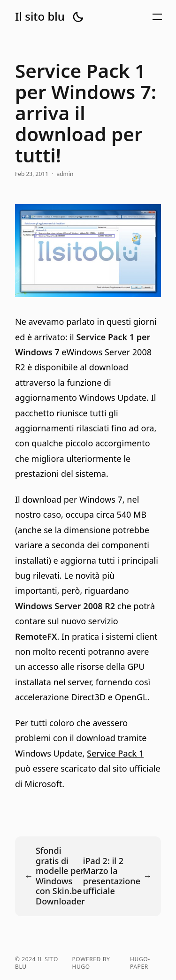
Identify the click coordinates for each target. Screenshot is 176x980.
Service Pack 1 (115, 753)
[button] (78, 17)
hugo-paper (140, 963)
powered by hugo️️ (91, 963)
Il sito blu (40, 16)
